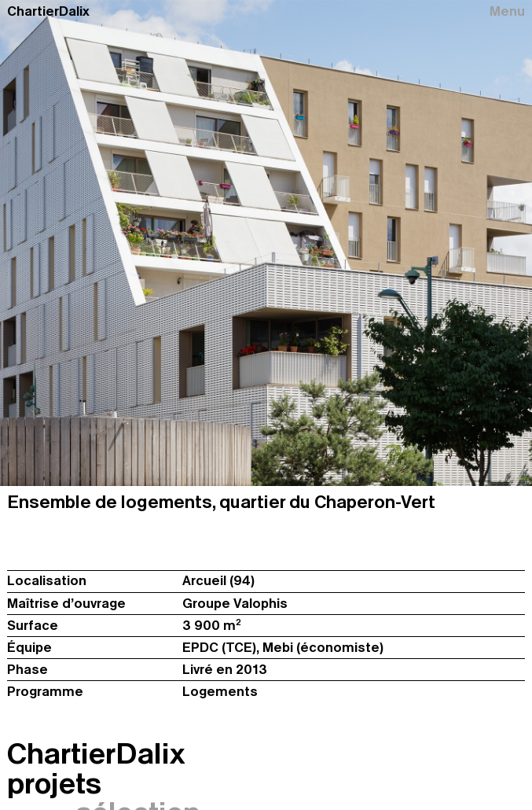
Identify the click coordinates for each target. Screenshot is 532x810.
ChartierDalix (48, 11)
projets (54, 784)
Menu (507, 11)
